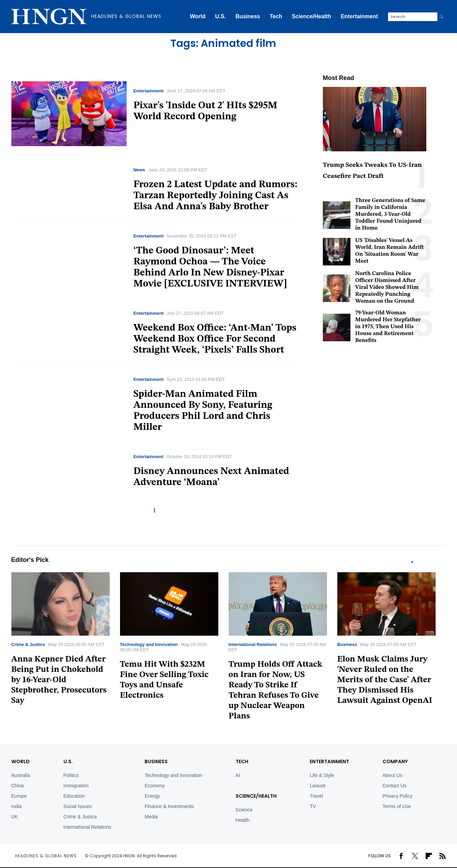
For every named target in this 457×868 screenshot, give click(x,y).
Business (248, 16)
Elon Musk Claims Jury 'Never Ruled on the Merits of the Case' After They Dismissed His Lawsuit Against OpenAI (385, 680)
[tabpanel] (66, 641)
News (139, 170)
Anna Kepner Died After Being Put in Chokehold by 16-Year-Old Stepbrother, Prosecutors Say (59, 680)
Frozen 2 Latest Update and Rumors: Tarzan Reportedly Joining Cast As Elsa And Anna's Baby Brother (215, 196)
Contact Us (394, 786)
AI (238, 775)
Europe (19, 796)
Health (242, 820)
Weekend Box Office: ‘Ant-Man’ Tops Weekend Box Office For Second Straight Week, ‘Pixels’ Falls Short (215, 339)
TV (313, 806)
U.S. (221, 16)
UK (15, 817)
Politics (71, 775)
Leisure (318, 786)
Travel (316, 796)
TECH (242, 761)
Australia (21, 775)
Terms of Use (397, 806)
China (18, 786)
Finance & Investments (169, 806)
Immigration (76, 786)
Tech (276, 16)
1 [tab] (412, 562)
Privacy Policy (398, 796)
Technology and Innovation (149, 644)
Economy (155, 786)
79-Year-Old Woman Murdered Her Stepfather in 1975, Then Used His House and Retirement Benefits (388, 327)
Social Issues (78, 806)
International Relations (253, 644)
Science (244, 810)
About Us (393, 775)
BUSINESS (156, 761)
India (17, 806)
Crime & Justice (28, 644)
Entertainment (359, 16)
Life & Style (322, 775)
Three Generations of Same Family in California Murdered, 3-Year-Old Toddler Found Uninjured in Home (390, 214)
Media (151, 817)
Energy (152, 796)
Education (74, 796)
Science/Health (311, 16)
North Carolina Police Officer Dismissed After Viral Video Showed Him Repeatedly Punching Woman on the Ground (387, 287)
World (198, 16)
